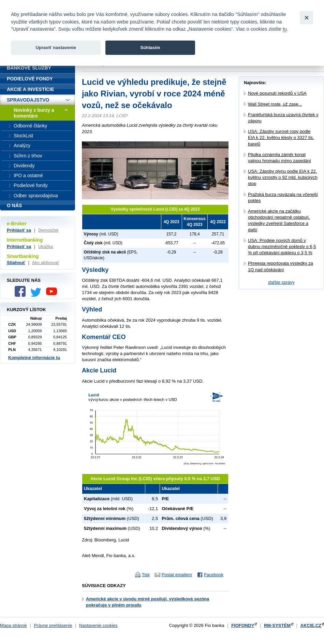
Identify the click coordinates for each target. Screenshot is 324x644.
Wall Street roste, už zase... (275, 104)
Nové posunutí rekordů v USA (277, 93)
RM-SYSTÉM (277, 625)
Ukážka (46, 247)
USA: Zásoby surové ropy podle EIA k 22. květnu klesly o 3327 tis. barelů (281, 137)
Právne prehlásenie (53, 625)
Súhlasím (150, 48)
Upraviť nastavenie (56, 48)
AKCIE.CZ (311, 625)
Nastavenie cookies (98, 625)
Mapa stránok (13, 625)
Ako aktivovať (46, 263)
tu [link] (285, 29)
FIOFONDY (243, 625)
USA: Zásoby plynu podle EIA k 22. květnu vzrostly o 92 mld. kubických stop (283, 177)
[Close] (306, 18)
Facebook (214, 575)
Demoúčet (48, 230)
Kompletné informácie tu (34, 358)
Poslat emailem (177, 575)
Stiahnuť (16, 263)
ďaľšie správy (281, 282)
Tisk (146, 575)
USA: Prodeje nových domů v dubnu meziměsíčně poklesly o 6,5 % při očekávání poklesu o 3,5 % (282, 247)
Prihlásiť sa (19, 230)
